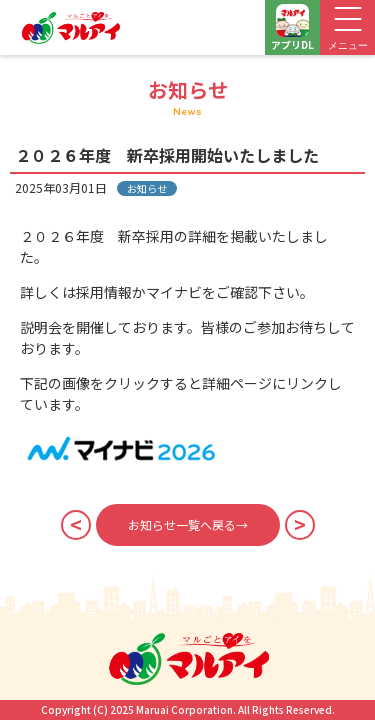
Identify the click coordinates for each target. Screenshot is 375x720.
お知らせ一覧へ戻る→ (188, 524)
